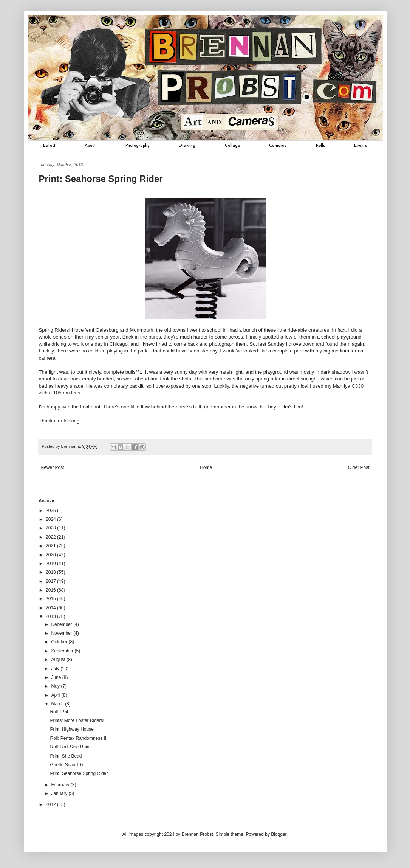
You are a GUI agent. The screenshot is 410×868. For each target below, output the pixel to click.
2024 (51, 519)
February (61, 785)
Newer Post (53, 467)
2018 (51, 572)
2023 (51, 528)
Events (360, 146)
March (58, 704)
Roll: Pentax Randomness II (78, 738)
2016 (51, 590)
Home (206, 467)
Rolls (320, 146)
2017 (51, 581)
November (62, 633)
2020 (51, 555)
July (56, 669)
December (62, 624)
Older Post (359, 467)
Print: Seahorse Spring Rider (79, 773)
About (90, 146)
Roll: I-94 (59, 712)
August (59, 660)
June (56, 677)
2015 (51, 599)
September (63, 651)
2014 (51, 608)
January (60, 793)
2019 (51, 564)
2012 (51, 804)
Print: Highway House (72, 729)
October (60, 642)
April (56, 695)
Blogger (279, 834)
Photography (138, 146)
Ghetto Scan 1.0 (66, 765)
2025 (51, 511)
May (56, 686)
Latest (49, 146)
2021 (51, 546)
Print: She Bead (66, 756)
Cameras (278, 146)
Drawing (187, 146)
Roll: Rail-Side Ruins (71, 747)
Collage (232, 146)
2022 (51, 537)
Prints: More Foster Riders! (77, 720)
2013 (51, 616)
